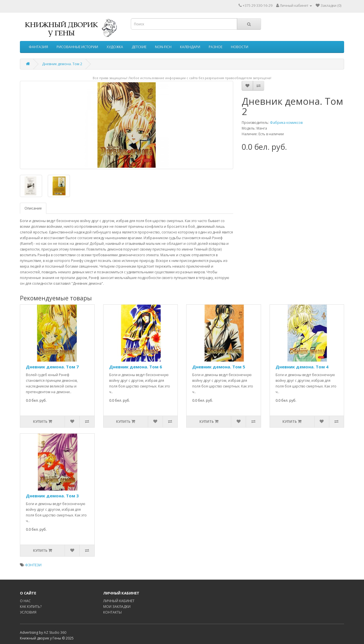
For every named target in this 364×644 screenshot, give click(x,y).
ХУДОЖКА (115, 47)
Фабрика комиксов (286, 123)
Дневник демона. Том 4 (302, 367)
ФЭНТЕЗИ (33, 565)
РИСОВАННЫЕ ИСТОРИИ (77, 47)
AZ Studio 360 (55, 632)
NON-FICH (163, 47)
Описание (33, 208)
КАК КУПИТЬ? (31, 607)
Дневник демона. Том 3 (52, 496)
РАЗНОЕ (216, 47)
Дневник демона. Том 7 (52, 367)
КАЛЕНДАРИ (190, 47)
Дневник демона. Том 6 (136, 367)
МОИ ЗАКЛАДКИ (117, 607)
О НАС (25, 601)
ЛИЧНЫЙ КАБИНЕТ (119, 601)
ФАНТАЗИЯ (38, 47)
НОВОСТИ (240, 47)
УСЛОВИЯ (28, 612)
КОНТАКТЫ (112, 612)
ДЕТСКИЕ (139, 47)
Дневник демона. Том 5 (219, 367)
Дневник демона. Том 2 (62, 64)
